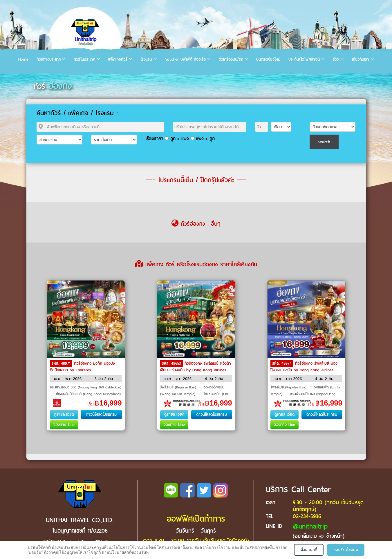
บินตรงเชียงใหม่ (268, 59)
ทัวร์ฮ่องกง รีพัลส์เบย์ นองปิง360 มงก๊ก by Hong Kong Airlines (304, 367)
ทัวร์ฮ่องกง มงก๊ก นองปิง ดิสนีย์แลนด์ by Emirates (82, 367)
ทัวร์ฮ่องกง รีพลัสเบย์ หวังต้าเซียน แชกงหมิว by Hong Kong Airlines (196, 367)
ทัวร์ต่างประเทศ (49, 59)
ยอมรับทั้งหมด (346, 550)
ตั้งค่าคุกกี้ (309, 550)
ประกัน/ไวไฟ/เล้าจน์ (304, 59)
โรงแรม (146, 59)
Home (23, 59)
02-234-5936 (307, 516)
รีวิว (336, 59)
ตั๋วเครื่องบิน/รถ (231, 59)
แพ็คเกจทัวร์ (118, 59)
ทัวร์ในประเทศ (84, 59)
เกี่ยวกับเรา (361, 59)
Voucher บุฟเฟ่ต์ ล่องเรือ (185, 59)
